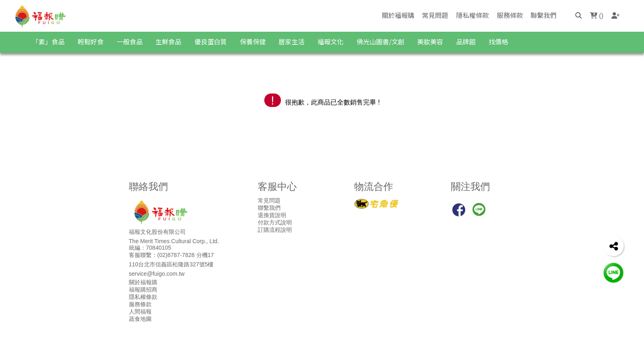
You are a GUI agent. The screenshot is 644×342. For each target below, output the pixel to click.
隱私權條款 (472, 15)
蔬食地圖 (140, 319)
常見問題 (435, 15)
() (597, 16)
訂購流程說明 (275, 230)
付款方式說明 (275, 222)
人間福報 (140, 312)
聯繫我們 (544, 15)
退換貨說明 (272, 215)
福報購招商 (143, 290)
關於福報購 (398, 15)
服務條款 (510, 15)
